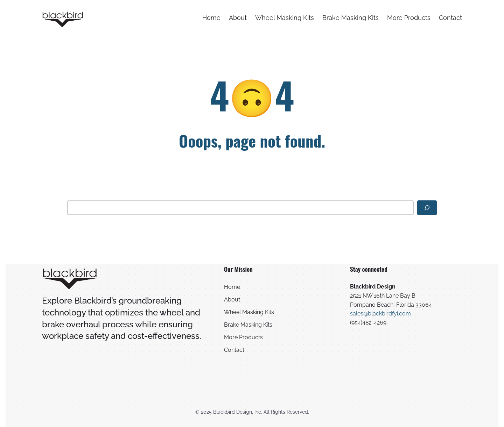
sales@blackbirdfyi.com (380, 314)
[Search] (427, 208)
